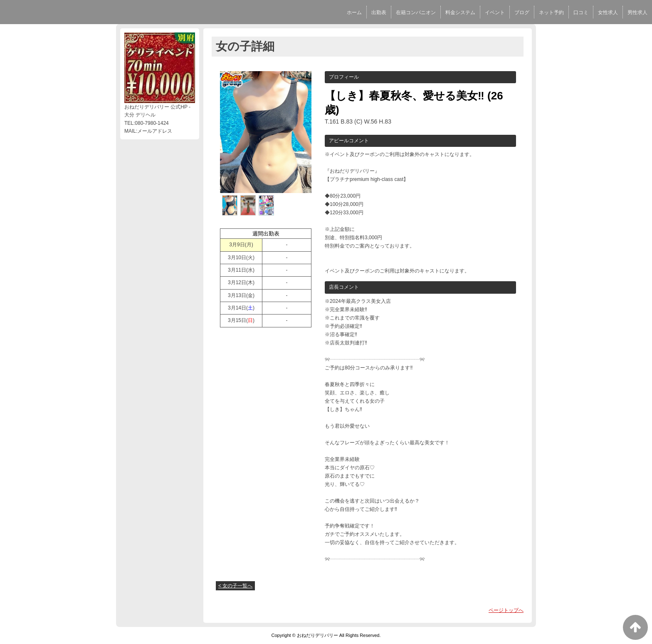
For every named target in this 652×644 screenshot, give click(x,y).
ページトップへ (506, 610)
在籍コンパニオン (416, 12)
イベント (495, 12)
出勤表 (379, 12)
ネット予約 (551, 12)
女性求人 (608, 12)
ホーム (354, 12)
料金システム (460, 12)
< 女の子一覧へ (235, 586)
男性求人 (637, 12)
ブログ (522, 12)
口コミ (581, 12)
